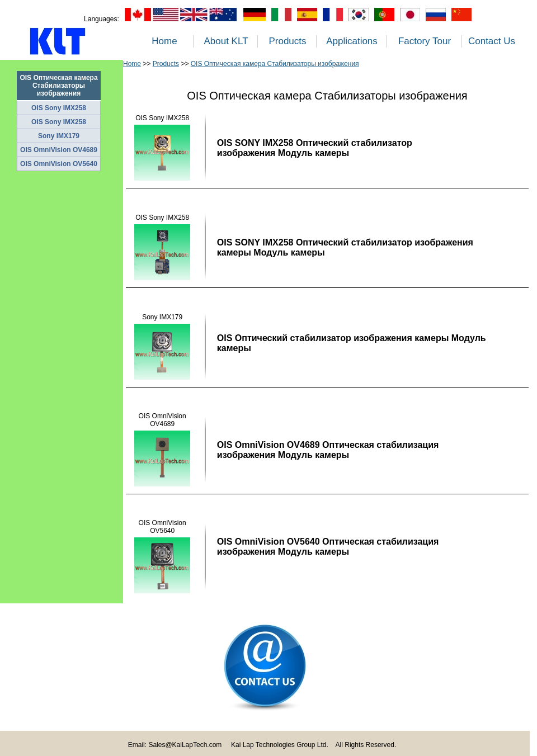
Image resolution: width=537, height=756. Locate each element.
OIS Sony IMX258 (59, 108)
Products (287, 41)
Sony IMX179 (59, 136)
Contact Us (492, 41)
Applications (352, 41)
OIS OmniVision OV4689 (59, 150)
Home (164, 41)
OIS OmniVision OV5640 (59, 164)
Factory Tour (425, 41)
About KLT (226, 41)
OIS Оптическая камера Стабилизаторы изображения (275, 64)
